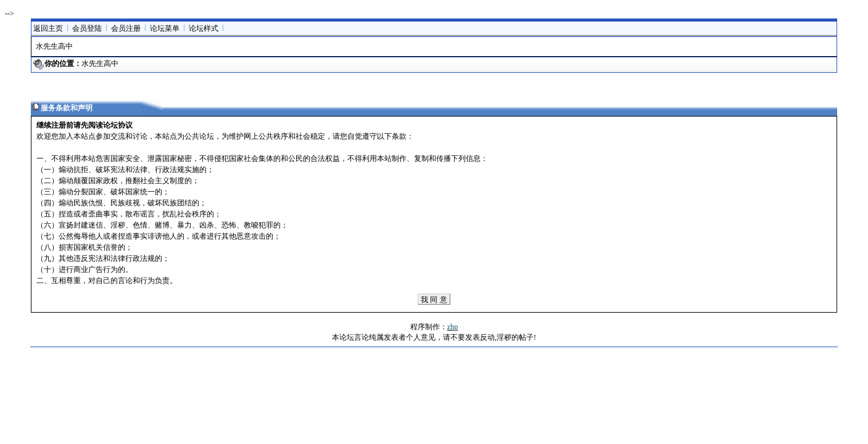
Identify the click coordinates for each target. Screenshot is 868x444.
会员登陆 (87, 28)
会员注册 (126, 28)
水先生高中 (100, 64)
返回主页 (48, 28)
